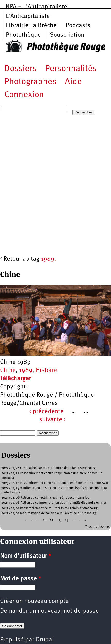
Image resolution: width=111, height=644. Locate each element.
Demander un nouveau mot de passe (49, 611)
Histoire (46, 370)
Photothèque (23, 35)
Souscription (67, 35)
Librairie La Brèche (31, 26)
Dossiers (20, 69)
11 (44, 520)
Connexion (24, 95)
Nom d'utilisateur (26, 556)
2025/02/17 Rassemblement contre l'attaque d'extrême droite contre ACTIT (55, 483)
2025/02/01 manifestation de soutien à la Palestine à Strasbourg (49, 513)
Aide (73, 82)
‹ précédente (46, 412)
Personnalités (71, 69)
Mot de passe (21, 579)
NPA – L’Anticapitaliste (36, 7)
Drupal (45, 640)
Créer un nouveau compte (34, 601)
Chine (8, 370)
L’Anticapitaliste (28, 16)
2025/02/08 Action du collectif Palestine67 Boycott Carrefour (46, 498)
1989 (26, 370)
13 (59, 520)
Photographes (30, 82)
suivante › (53, 420)
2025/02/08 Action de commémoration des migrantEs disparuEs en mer (54, 503)
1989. (49, 259)
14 (67, 520)
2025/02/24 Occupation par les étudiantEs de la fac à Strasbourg (48, 468)
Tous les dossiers (97, 527)
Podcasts (78, 26)
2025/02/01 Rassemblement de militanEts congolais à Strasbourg (49, 508)
